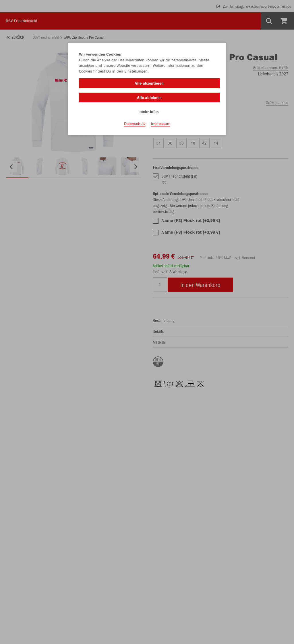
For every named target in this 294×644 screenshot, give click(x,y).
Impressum (161, 124)
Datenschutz (135, 124)
